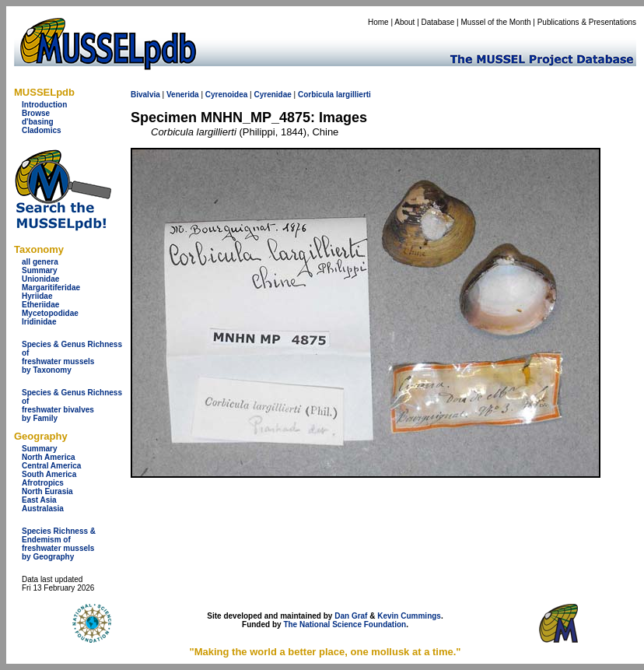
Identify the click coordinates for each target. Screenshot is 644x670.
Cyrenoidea (226, 95)
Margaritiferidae (51, 288)
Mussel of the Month (496, 22)
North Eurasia (47, 491)
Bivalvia (145, 95)
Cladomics (42, 130)
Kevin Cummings (409, 616)
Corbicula (316, 95)
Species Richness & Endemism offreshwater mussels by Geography (59, 544)
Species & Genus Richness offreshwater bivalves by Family (72, 405)
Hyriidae (37, 296)
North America (49, 457)
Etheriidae (40, 305)
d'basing (38, 122)
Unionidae (40, 279)
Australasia (43, 509)
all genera (40, 262)
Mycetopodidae (50, 313)
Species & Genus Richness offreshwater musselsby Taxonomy (72, 357)
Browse (36, 113)
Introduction (44, 105)
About (404, 22)
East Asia (39, 500)
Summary (40, 270)
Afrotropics (43, 483)
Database (438, 22)
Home (378, 22)
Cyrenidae (272, 95)
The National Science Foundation (345, 624)
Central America (51, 466)
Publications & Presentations (587, 22)
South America (49, 474)
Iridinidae (39, 322)
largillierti (353, 95)
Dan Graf (351, 616)
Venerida (183, 95)
